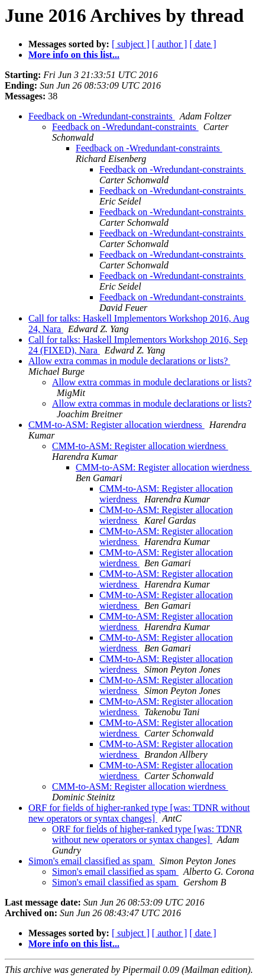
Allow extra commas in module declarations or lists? (129, 361)
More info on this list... (74, 55)
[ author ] (170, 44)
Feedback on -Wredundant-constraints (102, 116)
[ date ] (203, 44)
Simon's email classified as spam (92, 861)
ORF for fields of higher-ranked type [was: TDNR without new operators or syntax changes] (139, 813)
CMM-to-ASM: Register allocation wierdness (116, 425)
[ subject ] (131, 44)
